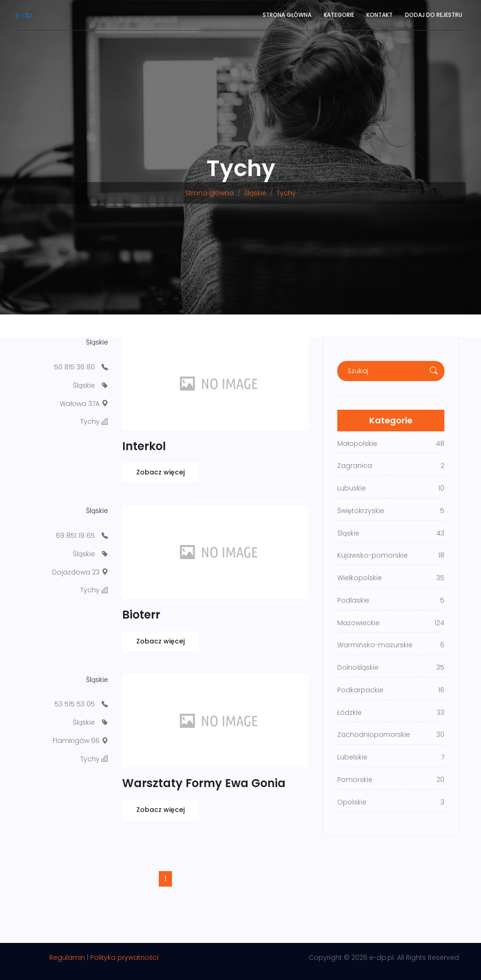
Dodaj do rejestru (434, 15)
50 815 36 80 (74, 367)
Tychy (286, 193)
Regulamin (67, 957)
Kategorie (339, 15)
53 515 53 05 (75, 704)
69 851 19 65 (75, 536)
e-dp (23, 15)
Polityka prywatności (124, 957)
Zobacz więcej (160, 472)
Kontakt (380, 15)
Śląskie (255, 193)
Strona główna (287, 15)
